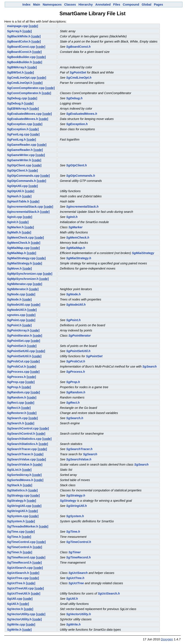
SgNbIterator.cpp (20, 284)
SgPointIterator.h (20, 336)
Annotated (103, 5)
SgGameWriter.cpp (21, 155)
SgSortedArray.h (19, 475)
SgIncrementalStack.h (82, 207)
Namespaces (52, 5)
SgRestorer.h (17, 413)
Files (117, 5)
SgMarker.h (15, 227)
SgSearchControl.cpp (23, 428)
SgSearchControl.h (21, 434)
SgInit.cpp (15, 217)
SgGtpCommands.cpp (23, 176)
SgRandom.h (76, 392)
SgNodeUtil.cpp (19, 305)
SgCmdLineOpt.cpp (21, 78)
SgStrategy (68, 501)
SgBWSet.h (15, 72)
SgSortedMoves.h (20, 480)
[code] (33, 26)
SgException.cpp (20, 124)
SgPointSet (78, 72)
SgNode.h (73, 294)
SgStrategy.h (76, 495)
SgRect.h (73, 403)
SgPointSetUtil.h (78, 351)
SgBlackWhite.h (19, 36)
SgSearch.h (75, 418)
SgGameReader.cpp (22, 145)
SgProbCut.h (76, 361)
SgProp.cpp (16, 382)
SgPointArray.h (18, 330)
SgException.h (77, 124)
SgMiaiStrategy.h (79, 258)
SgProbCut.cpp (18, 361)
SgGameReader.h (20, 150)
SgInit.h (72, 217)
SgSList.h (14, 470)
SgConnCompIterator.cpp (26, 88)
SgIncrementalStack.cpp (25, 207)
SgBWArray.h (17, 67)
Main (37, 5)
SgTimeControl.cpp (21, 542)
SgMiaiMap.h (76, 248)
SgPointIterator (80, 336)
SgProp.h (73, 382)
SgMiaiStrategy (143, 253)
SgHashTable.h (18, 201)
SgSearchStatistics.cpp (24, 439)
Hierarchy (86, 5)
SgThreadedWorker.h (23, 526)
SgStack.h (15, 485)
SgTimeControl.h (79, 542)
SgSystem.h (75, 516)
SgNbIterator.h (18, 289)
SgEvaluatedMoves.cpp (24, 114)
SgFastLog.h (16, 140)
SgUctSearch (78, 573)
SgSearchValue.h (79, 459)
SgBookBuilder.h (20, 62)
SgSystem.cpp (18, 516)
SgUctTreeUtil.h (19, 593)
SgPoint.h (73, 320)
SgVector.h (15, 609)
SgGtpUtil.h (16, 191)
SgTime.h (73, 532)
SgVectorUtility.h (79, 614)
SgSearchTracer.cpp (22, 449)
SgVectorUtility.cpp (21, 614)
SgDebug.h (74, 98)
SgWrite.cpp (16, 624)
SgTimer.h (15, 552)
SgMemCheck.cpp (20, 238)
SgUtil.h (72, 599)
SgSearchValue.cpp (21, 459)
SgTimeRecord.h (78, 557)
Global (146, 5)
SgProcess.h (76, 372)
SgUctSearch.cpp (20, 568)
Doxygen (167, 639)
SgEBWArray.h (18, 109)
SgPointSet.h (17, 346)
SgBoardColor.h (19, 41)
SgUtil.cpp (15, 599)
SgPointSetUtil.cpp (21, 351)
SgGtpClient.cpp (19, 165)
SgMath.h (14, 232)
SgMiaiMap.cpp (18, 248)
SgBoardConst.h (78, 47)
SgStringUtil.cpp (19, 506)
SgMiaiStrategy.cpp (21, 258)
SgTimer (74, 552)
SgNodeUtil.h (76, 305)
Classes (70, 5)
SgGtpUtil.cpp (17, 186)
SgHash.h (14, 196)
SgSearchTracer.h (79, 449)
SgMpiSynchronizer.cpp (25, 274)
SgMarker (75, 227)
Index (26, 5)
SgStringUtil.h (76, 506)
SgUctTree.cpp (18, 578)
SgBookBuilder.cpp (21, 57)
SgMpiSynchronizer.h (23, 279)
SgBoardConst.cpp (21, 47)
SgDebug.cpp (17, 98)
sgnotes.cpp (16, 315)
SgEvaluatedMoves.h (82, 114)
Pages (158, 5)
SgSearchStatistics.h (22, 444)
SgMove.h (14, 268)
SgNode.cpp (16, 294)
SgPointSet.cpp (18, 341)
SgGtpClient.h (76, 165)
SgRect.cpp (16, 403)
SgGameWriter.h (19, 160)
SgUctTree (76, 583)
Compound (131, 5)
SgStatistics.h (17, 490)
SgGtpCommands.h (81, 176)
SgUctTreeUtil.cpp (20, 588)
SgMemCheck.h (78, 238)
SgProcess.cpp (18, 372)
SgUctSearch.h (18, 573)
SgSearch (150, 366)
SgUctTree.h (75, 578)
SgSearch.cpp (17, 418)
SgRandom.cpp (18, 392)
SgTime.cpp (16, 532)
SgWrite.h (73, 624)
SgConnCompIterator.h (24, 93)
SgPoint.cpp (16, 320)
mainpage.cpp (18, 26)
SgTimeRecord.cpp (21, 557)
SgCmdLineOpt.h (79, 78)
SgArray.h (14, 31)
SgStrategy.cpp (18, 495)
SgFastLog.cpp (18, 134)
